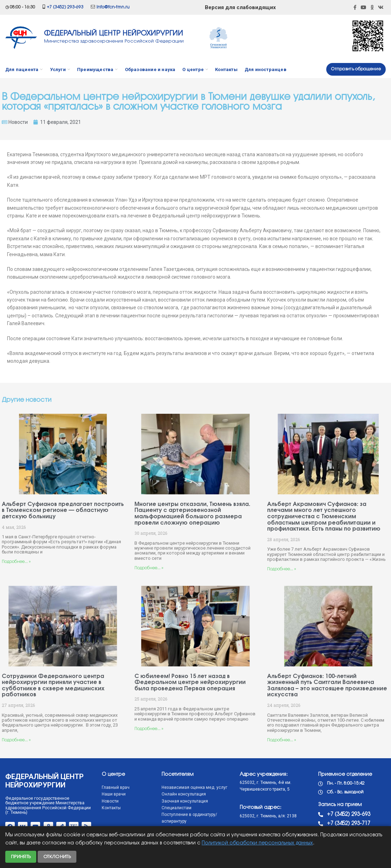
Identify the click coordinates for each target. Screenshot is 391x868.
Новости (18, 122)
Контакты (111, 808)
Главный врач (116, 787)
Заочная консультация (185, 801)
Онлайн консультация (184, 794)
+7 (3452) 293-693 (65, 7)
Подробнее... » (16, 562)
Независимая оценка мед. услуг (194, 787)
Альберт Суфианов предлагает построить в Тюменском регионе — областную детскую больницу (63, 511)
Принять (21, 857)
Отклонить (57, 857)
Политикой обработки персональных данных (257, 843)
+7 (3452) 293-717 (349, 824)
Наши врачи (114, 794)
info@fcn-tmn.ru (113, 7)
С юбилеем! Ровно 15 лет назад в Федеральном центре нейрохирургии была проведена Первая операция (190, 683)
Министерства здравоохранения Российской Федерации (114, 41)
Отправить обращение (356, 69)
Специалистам (176, 808)
